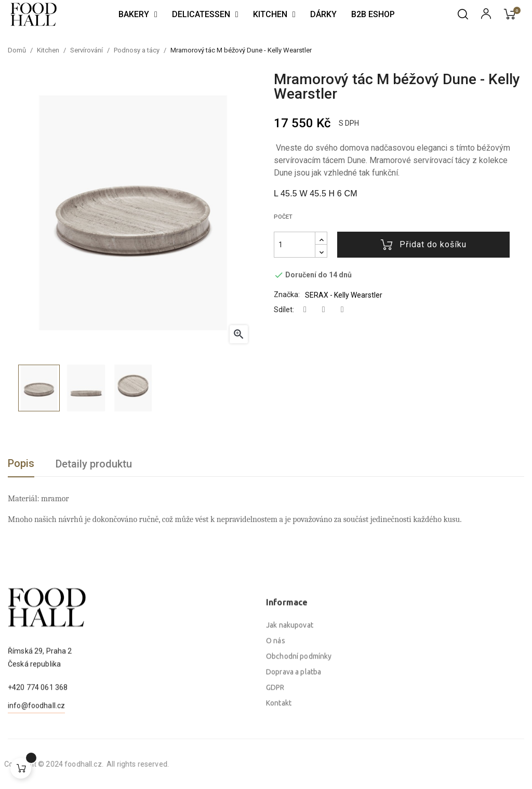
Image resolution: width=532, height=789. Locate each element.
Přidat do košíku (424, 245)
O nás (276, 731)
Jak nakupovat (290, 715)
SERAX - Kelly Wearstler (344, 295)
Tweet (324, 310)
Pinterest (342, 310)
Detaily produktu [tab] (94, 464)
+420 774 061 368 (38, 727)
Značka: (287, 295)
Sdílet (305, 310)
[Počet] (295, 245)
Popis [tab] (21, 463)
